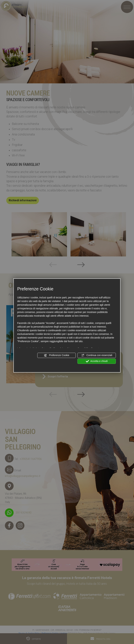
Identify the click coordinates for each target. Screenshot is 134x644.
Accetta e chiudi (97, 361)
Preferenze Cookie (57, 355)
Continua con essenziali (97, 355)
